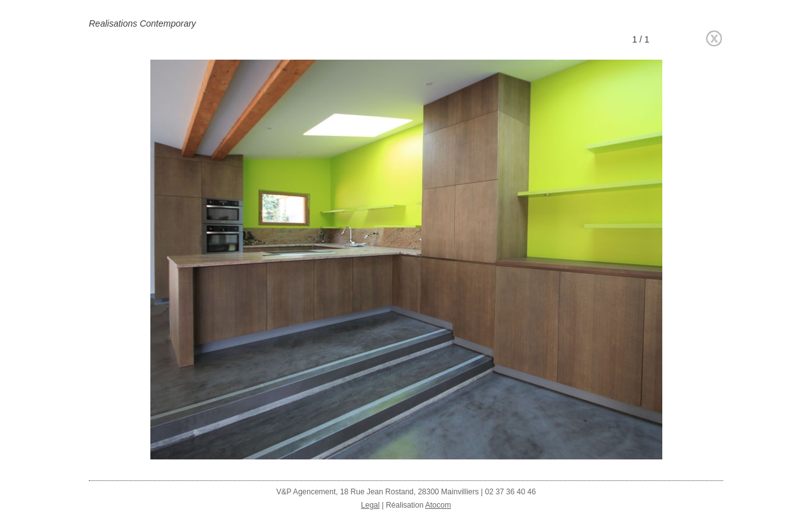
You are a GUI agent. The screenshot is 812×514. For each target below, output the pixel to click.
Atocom (438, 505)
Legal (370, 505)
